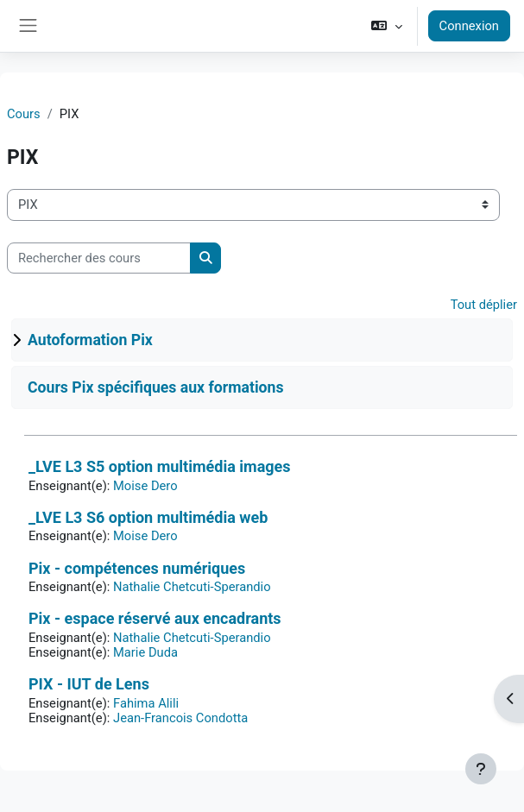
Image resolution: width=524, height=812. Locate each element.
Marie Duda (145, 652)
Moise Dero (145, 486)
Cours (24, 114)
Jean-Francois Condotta (180, 718)
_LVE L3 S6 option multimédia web (148, 517)
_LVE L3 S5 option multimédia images (160, 466)
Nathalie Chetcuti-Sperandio (192, 587)
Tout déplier (484, 305)
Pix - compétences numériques (137, 568)
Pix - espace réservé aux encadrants (155, 618)
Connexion (469, 26)
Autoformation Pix (90, 340)
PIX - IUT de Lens (89, 684)
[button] (386, 26)
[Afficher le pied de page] (481, 769)
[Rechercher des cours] (99, 258)
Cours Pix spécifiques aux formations (156, 387)
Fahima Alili (146, 703)
